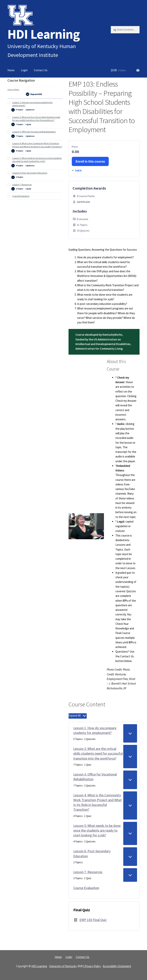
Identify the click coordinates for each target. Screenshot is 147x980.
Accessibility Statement (117, 966)
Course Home (13, 90)
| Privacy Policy (92, 966)
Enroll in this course (90, 161)
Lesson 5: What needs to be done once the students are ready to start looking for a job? (97, 830)
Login (24, 70)
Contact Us (41, 70)
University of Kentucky (63, 966)
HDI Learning (44, 34)
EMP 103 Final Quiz (93, 920)
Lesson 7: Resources (88, 872)
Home (11, 70)
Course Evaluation (86, 888)
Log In (78, 170)
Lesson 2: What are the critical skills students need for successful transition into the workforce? (98, 753)
